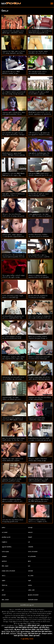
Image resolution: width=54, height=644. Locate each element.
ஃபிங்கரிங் (31, 547)
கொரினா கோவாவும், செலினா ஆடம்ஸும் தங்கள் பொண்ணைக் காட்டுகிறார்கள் (39, 236)
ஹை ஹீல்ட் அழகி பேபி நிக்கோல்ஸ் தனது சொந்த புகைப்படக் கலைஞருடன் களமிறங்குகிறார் (14, 196)
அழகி (29, 580)
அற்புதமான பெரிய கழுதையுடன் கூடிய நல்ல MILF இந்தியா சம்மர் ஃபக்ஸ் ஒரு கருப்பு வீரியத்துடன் (13, 420)
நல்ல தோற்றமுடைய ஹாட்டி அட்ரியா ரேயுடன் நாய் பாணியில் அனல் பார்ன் (39, 257)
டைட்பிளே (31, 576)
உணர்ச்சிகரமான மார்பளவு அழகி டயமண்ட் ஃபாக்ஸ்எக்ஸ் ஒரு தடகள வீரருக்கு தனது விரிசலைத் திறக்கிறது (40, 440)
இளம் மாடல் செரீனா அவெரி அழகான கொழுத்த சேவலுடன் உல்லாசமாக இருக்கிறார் (38, 338)
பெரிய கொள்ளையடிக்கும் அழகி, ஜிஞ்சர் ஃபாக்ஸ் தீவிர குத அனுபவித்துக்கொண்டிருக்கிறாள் (13, 297)
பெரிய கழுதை (5, 552)
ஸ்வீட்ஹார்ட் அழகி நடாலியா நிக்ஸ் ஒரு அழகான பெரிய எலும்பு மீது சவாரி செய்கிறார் (13, 359)
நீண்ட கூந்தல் (5, 566)
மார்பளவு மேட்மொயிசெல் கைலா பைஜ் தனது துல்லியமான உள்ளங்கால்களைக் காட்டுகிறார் (13, 521)
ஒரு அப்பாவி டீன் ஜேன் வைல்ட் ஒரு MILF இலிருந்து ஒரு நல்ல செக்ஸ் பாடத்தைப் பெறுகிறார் (39, 501)
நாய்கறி (4, 595)
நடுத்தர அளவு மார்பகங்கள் (8, 571)
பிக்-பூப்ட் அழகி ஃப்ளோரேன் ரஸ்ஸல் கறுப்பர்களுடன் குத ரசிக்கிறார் (38, 460)
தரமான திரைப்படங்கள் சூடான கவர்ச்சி (28, 615)
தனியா (3, 527)
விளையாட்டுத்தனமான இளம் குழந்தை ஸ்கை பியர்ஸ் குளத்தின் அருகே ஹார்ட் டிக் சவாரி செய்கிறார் (40, 277)
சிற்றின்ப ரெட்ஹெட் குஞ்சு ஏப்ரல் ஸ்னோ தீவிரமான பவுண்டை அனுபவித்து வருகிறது (13, 460)
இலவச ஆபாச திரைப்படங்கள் (11, 611)
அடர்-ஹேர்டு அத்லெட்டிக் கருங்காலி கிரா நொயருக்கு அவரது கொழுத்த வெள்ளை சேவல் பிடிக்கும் (14, 94)
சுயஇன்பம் (4, 542)
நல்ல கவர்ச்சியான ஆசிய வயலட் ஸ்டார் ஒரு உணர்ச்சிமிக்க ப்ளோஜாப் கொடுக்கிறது (14, 134)
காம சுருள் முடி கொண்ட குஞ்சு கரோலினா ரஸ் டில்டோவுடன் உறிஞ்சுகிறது (38, 53)
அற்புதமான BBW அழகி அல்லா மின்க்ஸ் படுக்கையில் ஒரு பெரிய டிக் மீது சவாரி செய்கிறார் (40, 175)
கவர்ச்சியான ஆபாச (27, 605)
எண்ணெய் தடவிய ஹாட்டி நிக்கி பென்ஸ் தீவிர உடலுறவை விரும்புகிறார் (39, 94)
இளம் (29, 561)
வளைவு (30, 585)
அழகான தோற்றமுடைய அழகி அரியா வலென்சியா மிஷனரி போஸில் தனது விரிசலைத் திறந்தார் (39, 481)
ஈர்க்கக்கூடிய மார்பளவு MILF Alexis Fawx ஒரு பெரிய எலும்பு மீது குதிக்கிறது (13, 175)
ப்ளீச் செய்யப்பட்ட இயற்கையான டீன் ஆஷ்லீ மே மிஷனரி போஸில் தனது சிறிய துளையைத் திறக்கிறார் (39, 134)
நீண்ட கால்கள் (5, 600)
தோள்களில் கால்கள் (33, 600)
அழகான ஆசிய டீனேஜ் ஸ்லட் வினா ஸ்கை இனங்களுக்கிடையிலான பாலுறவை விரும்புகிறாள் (14, 114)
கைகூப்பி (30, 532)
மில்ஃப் (4, 576)
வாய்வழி (30, 527)
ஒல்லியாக (4, 561)
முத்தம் (4, 580)
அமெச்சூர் (30, 571)
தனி (3, 590)
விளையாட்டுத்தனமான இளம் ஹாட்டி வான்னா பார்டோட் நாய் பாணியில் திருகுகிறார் (12, 501)
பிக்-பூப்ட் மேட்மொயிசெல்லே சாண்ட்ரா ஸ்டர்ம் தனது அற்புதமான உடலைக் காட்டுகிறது (13, 216)
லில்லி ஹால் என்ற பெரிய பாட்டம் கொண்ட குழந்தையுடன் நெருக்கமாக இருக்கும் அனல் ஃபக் (40, 114)
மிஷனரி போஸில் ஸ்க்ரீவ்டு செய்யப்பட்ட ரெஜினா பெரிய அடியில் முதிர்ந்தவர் (38, 521)
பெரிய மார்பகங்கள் (33, 552)
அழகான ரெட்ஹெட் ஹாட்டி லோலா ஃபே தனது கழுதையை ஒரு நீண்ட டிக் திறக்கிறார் (14, 53)
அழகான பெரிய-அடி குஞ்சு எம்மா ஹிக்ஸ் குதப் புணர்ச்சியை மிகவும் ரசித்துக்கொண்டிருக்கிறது (13, 33)
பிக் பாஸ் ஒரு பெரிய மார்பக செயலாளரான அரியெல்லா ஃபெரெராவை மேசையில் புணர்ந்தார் (40, 73)
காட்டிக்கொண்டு (32, 556)
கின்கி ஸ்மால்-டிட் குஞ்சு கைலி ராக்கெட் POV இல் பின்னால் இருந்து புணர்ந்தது (14, 155)
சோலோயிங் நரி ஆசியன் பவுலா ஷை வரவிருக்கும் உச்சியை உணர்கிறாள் (39, 196)
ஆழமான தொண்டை (7, 547)
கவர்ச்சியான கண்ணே (9, 618)
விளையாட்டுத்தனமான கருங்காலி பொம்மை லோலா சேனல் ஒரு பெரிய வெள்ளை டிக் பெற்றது (39, 359)
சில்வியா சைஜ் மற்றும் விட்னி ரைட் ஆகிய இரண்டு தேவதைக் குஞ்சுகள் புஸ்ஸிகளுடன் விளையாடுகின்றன (39, 379)
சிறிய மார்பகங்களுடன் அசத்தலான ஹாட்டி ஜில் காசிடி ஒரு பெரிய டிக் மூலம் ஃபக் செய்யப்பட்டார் (40, 318)
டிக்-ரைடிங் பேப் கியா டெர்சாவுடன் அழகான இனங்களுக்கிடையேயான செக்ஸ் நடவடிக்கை (13, 257)
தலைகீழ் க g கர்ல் (6, 537)
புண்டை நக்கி (31, 590)
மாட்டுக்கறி (5, 532)
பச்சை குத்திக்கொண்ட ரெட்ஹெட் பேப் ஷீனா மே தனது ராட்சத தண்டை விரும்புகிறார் (40, 216)
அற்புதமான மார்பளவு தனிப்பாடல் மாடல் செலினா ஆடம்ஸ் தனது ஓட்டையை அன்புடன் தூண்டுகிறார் (13, 379)
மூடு (29, 566)
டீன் (29, 542)
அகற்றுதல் (4, 556)
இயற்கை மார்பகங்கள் (33, 595)
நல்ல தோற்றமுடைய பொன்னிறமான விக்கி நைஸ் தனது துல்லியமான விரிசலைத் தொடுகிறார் (40, 33)
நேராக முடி (5, 585)
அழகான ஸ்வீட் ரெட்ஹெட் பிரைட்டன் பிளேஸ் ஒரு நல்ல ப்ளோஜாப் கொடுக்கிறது (11, 399)
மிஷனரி (30, 537)
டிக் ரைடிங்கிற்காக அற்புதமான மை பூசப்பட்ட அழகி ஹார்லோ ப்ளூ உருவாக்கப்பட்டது (13, 318)
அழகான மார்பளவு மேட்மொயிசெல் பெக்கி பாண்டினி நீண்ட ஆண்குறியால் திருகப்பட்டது (40, 399)
